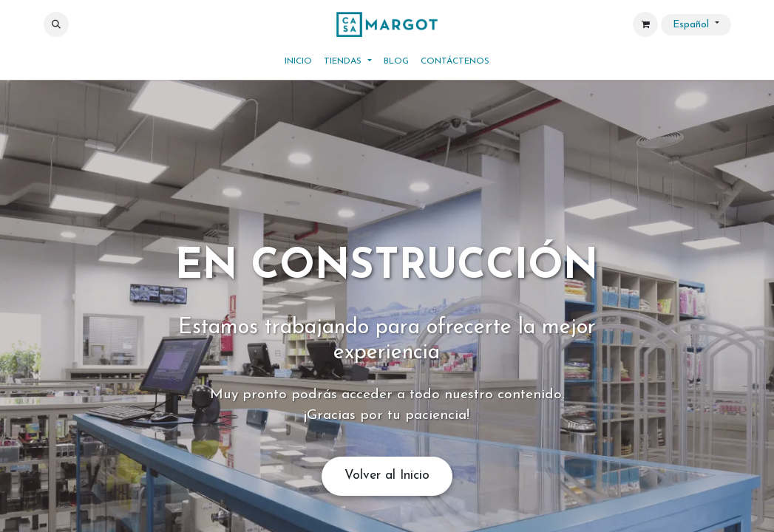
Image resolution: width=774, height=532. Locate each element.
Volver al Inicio (387, 475)
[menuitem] (298, 61)
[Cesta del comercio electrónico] (645, 24)
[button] (56, 24)
